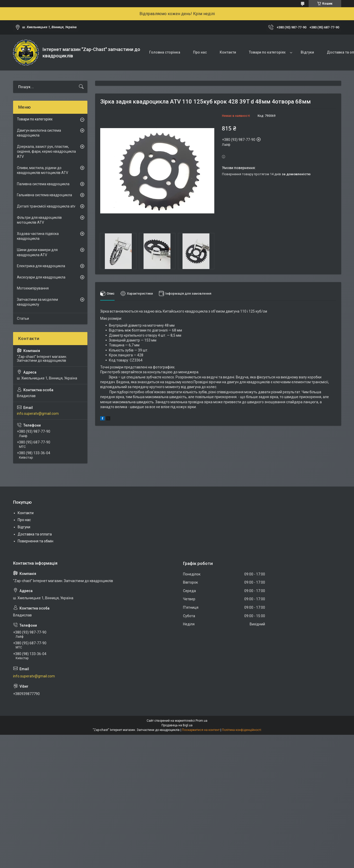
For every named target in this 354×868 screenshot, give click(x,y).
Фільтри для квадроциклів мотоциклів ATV (39, 220)
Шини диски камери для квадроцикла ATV (37, 252)
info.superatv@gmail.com (38, 414)
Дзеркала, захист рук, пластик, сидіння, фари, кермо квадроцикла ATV (46, 152)
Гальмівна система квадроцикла (44, 195)
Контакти (228, 52)
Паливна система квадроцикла (43, 184)
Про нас (200, 52)
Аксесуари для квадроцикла (41, 277)
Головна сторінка (165, 52)
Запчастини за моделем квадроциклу (37, 302)
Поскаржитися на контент (201, 730)
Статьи (23, 318)
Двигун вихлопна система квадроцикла (39, 133)
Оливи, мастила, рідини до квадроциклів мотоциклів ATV (43, 170)
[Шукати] (81, 87)
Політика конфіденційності (242, 730)
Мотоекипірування (33, 288)
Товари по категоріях (267, 52)
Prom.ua (201, 721)
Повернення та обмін (36, 541)
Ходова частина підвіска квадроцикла (38, 236)
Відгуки (307, 52)
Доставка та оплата (35, 534)
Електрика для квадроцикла (41, 266)
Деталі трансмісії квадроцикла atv (46, 206)
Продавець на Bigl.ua (177, 725)
